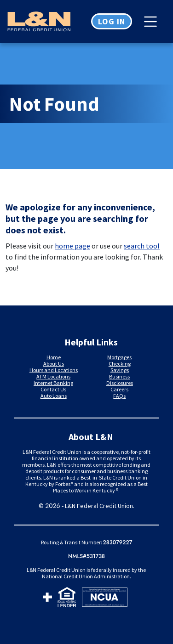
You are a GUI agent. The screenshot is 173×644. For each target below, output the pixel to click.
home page (72, 246)
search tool (142, 246)
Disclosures (120, 383)
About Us (54, 364)
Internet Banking (53, 383)
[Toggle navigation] (153, 22)
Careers (119, 389)
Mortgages (119, 357)
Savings (120, 370)
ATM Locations (53, 376)
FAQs (119, 396)
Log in (112, 21)
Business (119, 376)
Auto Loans (54, 396)
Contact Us (53, 389)
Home (54, 357)
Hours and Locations (54, 370)
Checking (120, 364)
